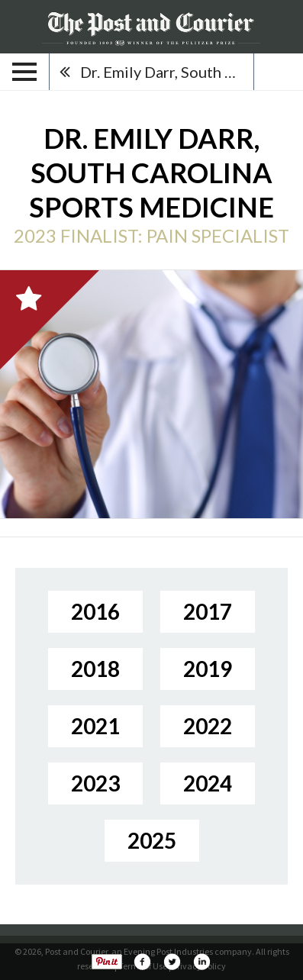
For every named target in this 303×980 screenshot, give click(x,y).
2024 (208, 783)
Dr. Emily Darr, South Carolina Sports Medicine (167, 72)
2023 (95, 783)
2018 (95, 669)
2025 (152, 840)
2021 (95, 726)
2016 (95, 611)
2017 (208, 611)
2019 (208, 669)
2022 (208, 726)
